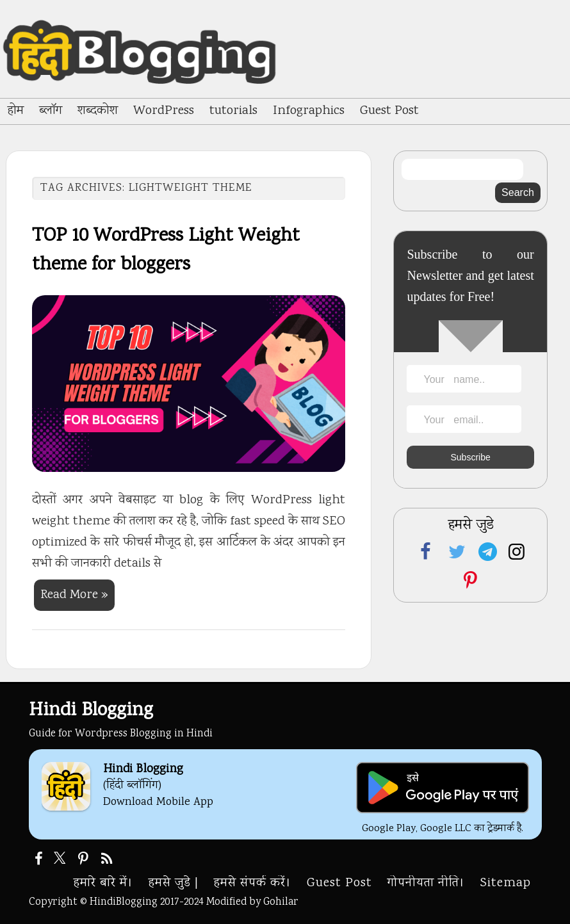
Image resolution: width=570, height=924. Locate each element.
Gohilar (281, 902)
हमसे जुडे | (174, 883)
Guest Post (389, 111)
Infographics (309, 111)
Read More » (74, 595)
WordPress (164, 111)
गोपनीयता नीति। (426, 883)
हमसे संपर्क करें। (253, 883)
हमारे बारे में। (103, 883)
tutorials (233, 111)
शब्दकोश (98, 111)
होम (16, 111)
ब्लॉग (51, 111)
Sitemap (506, 883)
